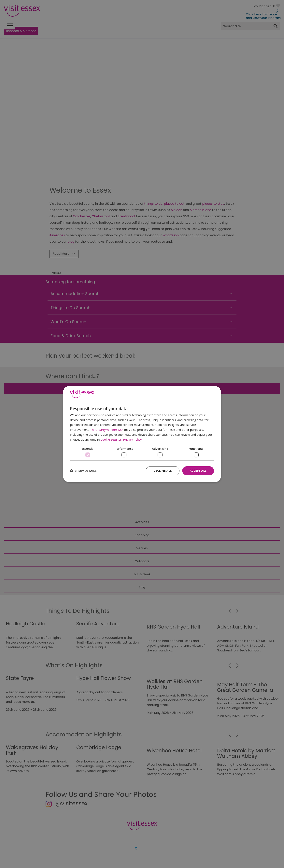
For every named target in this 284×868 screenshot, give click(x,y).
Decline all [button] (163, 471)
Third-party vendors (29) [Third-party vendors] (107, 430)
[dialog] (142, 434)
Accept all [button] (198, 471)
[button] (83, 471)
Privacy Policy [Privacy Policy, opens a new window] (133, 439)
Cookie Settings (111, 439)
